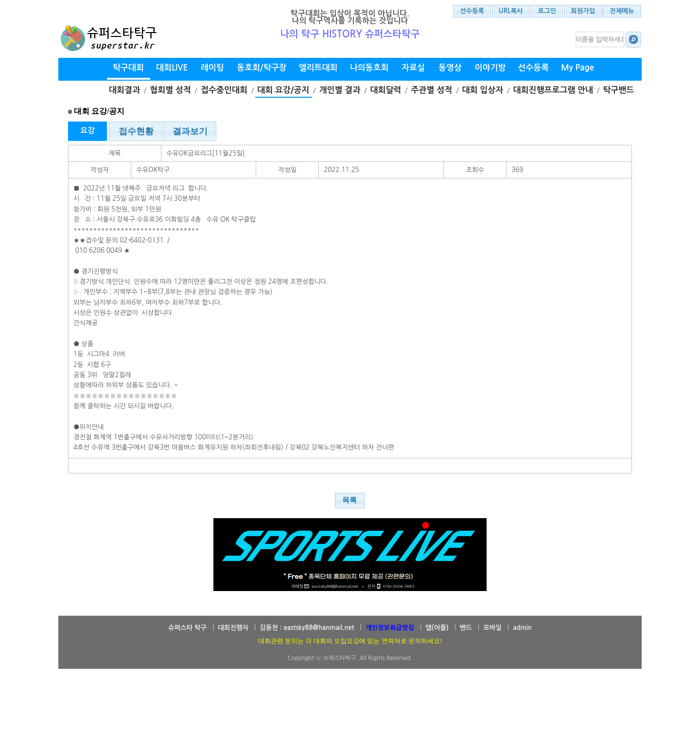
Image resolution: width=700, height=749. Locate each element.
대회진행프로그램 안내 (553, 90)
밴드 (466, 628)
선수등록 (472, 11)
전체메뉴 (622, 11)
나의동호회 (369, 68)
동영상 (450, 68)
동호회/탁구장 (262, 68)
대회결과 (124, 90)
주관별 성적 (432, 90)
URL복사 (511, 11)
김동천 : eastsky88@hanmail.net (307, 628)
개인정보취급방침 (390, 628)
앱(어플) (437, 628)
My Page (577, 68)
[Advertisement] (350, 722)
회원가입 (583, 11)
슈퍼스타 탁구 (187, 628)
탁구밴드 (618, 90)
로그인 (547, 11)
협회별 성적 (170, 90)
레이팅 (212, 68)
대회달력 (385, 90)
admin (522, 628)
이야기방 (490, 68)
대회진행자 (233, 628)
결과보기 (190, 131)
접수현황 (136, 131)
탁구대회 (128, 68)
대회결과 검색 (632, 39)
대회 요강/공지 (283, 90)
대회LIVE (172, 68)
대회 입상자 (483, 90)
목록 (350, 500)
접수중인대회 (224, 90)
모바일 (492, 628)
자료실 (413, 68)
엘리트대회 (318, 68)
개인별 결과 (340, 90)
